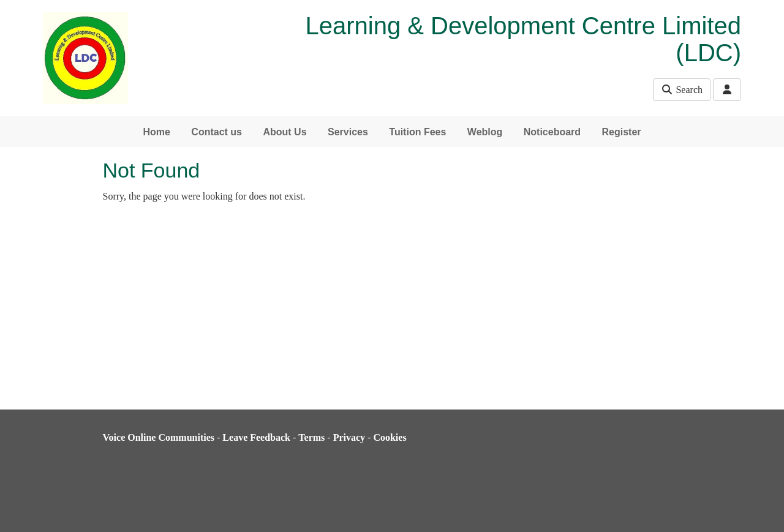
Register (622, 132)
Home (156, 132)
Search (682, 90)
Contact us (217, 132)
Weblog (485, 132)
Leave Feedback (256, 437)
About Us (285, 132)
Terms (311, 437)
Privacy (349, 437)
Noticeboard (552, 132)
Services (348, 132)
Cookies (390, 437)
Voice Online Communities (159, 437)
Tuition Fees (417, 132)
